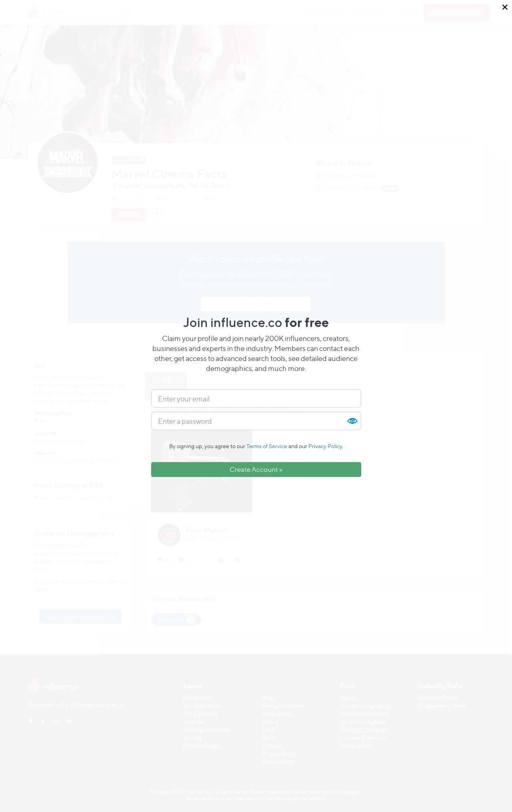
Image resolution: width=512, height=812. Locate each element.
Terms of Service (267, 446)
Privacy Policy (325, 446)
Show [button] (352, 421)
